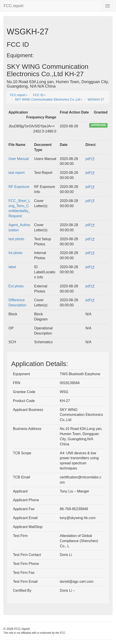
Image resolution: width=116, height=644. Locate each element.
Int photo (15, 253)
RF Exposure (19, 187)
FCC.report (13, 6)
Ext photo (16, 286)
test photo (16, 239)
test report (17, 173)
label (12, 267)
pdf (90, 159)
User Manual (19, 159)
